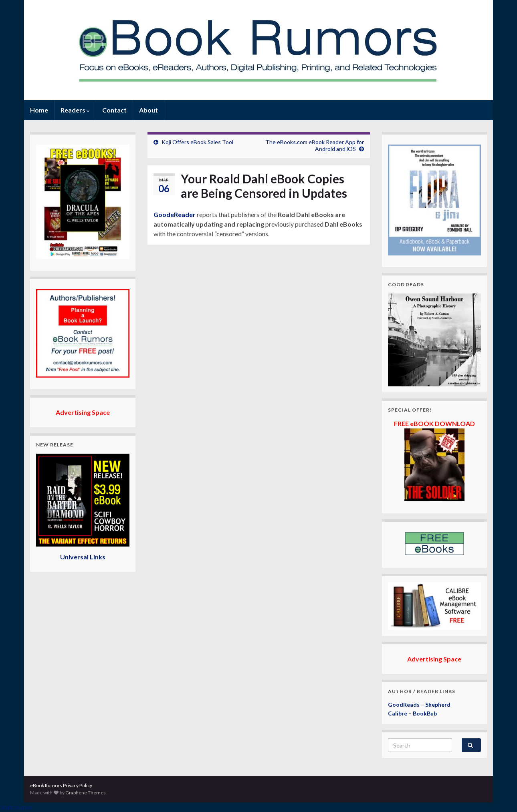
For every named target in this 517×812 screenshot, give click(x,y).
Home (39, 110)
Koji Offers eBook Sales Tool (197, 142)
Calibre (398, 713)
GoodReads (404, 704)
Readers (75, 110)
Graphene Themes (86, 793)
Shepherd (438, 704)
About (148, 110)
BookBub (425, 713)
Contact (114, 110)
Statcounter (16, 807)
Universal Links (83, 557)
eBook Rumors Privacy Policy (61, 785)
